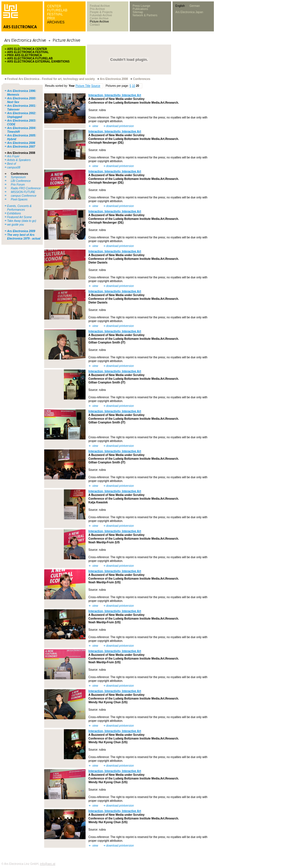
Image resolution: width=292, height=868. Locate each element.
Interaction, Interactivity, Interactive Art (115, 95)
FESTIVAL (55, 14)
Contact (95, 25)
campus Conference (24, 196)
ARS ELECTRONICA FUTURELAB (30, 58)
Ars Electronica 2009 (21, 231)
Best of (12, 164)
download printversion (120, 126)
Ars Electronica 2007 (21, 147)
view (95, 126)
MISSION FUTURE (23, 192)
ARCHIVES (56, 22)
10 (134, 86)
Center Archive (99, 18)
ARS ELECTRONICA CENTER (27, 49)
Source (96, 86)
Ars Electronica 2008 (21, 153)
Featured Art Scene (19, 217)
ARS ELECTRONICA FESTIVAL (28, 52)
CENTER (54, 6)
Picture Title (83, 86)
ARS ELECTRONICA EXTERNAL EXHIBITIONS (38, 62)
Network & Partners (145, 15)
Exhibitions (14, 213)
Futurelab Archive (101, 15)
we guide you (16, 225)
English (180, 6)
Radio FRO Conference (26, 188)
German (194, 6)
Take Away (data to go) (22, 221)
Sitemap (138, 12)
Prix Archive (97, 9)
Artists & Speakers (19, 160)
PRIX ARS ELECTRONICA (25, 55)
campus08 (14, 167)
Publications (140, 9)
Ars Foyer (13, 156)
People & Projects (101, 12)
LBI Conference (21, 181)
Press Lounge (141, 6)
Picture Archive (99, 22)
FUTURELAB (57, 10)
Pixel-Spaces (19, 199)
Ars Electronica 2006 (21, 143)
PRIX (51, 18)
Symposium (18, 177)
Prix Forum (18, 185)
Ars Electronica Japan (189, 12)
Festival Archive (100, 6)
